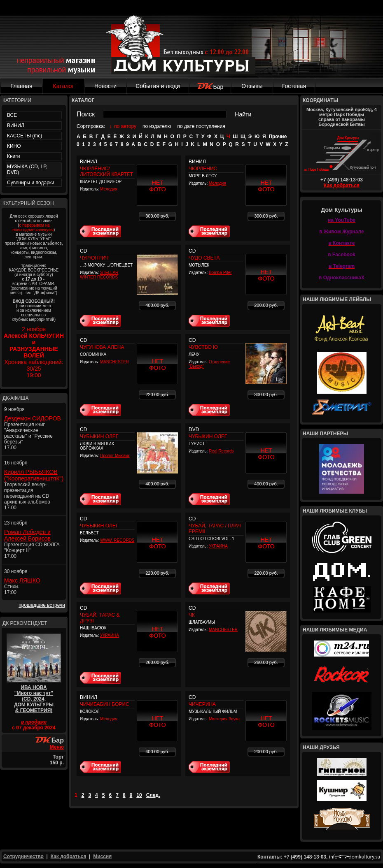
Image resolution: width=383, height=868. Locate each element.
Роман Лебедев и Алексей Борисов (27, 535)
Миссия (102, 856)
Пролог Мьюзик (115, 456)
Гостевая (294, 86)
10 (139, 795)
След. (153, 795)
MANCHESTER (114, 362)
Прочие (278, 137)
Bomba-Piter (220, 273)
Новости (105, 86)
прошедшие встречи (42, 605)
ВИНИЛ (16, 125)
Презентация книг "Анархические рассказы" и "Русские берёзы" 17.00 (28, 436)
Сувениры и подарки (31, 183)
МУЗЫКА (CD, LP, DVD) (27, 169)
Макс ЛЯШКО (22, 580)
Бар (210, 87)
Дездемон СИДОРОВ (33, 418)
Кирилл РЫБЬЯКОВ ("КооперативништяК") (34, 475)
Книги (13, 156)
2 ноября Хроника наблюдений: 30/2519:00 (34, 352)
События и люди (158, 86)
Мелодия (109, 189)
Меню (57, 747)
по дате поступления (201, 126)
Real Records (221, 451)
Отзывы (252, 86)
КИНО (14, 146)
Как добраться (342, 186)
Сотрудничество (23, 856)
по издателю (157, 126)
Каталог (64, 86)
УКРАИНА (218, 546)
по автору (125, 126)
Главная (21, 86)
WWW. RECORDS (117, 540)
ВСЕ (12, 115)
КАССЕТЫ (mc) (25, 136)
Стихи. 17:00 (12, 589)
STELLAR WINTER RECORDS (99, 275)
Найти (243, 114)
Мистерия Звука (224, 719)
